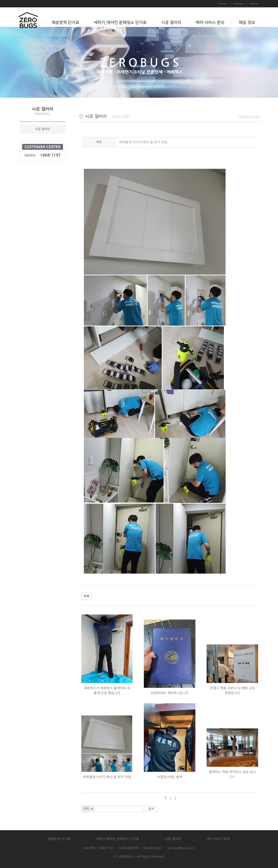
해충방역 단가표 (65, 22)
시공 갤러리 (171, 22)
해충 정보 (247, 22)
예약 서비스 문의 (210, 22)
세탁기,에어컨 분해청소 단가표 (120, 22)
